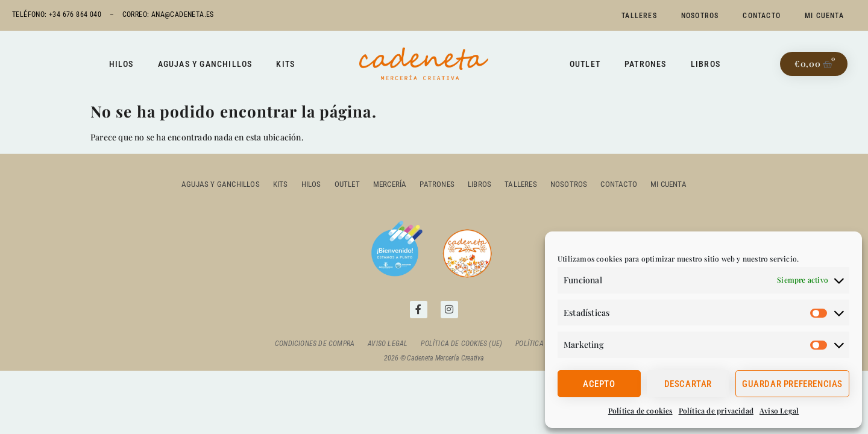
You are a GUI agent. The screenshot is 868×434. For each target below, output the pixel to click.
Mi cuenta (824, 16)
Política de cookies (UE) (461, 344)
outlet (347, 184)
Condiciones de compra (315, 344)
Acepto (599, 384)
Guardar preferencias (792, 384)
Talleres (639, 16)
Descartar (688, 384)
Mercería (390, 184)
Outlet (585, 64)
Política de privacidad (716, 410)
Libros (706, 64)
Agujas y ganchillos (205, 64)
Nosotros (700, 16)
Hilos (121, 64)
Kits (285, 64)
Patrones (646, 64)
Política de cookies (640, 410)
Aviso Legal (779, 410)
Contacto (762, 16)
